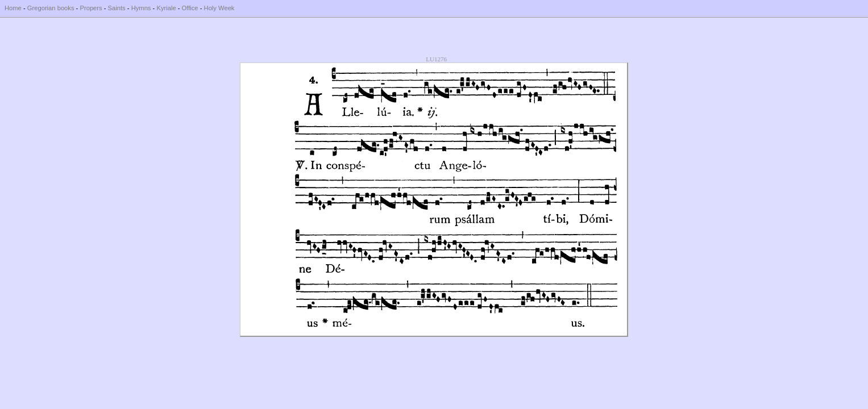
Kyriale (166, 8)
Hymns (141, 8)
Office (190, 8)
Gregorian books (51, 8)
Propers (91, 8)
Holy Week (219, 8)
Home (13, 8)
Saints (117, 8)
